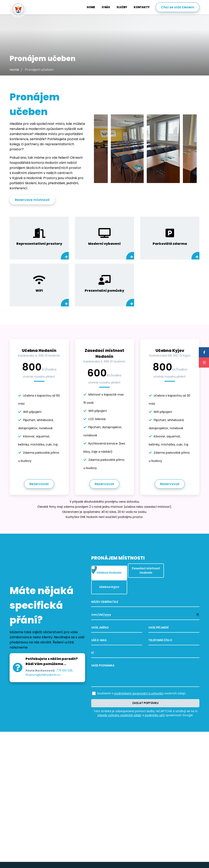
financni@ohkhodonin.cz (43, 667)
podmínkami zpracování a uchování (139, 679)
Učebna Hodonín (106, 570)
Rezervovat (39, 484)
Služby (122, 7)
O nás (106, 7)
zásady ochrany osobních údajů (119, 701)
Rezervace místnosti (32, 200)
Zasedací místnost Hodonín (143, 569)
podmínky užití (155, 701)
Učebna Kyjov (178, 570)
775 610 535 (64, 663)
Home (91, 7)
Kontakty (142, 7)
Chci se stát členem (178, 7)
